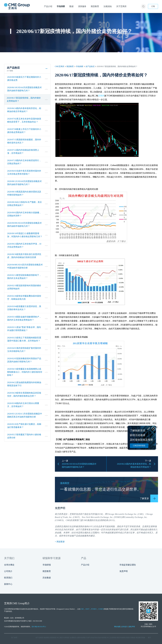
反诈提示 (124, 627)
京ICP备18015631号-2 (39, 627)
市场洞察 (80, 66)
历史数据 (47, 578)
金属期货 (73, 638)
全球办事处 (9, 565)
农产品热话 (90, 66)
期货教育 (70, 66)
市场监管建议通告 (128, 565)
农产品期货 (39, 638)
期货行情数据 (131, 638)
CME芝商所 (60, 66)
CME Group (18, 603)
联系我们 (8, 578)
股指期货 (53, 638)
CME (68, 520)
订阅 (153, 6)
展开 (149, 638)
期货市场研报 (121, 638)
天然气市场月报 (91, 638)
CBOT (87, 609)
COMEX (101, 609)
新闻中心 (8, 584)
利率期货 (66, 638)
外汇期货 (60, 638)
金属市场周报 (81, 638)
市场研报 (47, 565)
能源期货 (47, 638)
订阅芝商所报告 (139, 446)
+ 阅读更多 (60, 542)
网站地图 (117, 627)
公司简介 (8, 571)
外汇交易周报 (111, 638)
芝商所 (101, 96)
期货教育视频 (140, 638)
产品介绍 (85, 565)
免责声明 (124, 571)
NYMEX (94, 609)
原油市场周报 (102, 638)
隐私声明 (132, 627)
